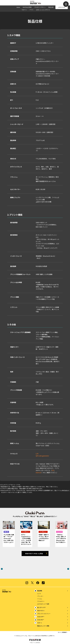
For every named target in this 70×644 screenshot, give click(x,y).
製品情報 (40, 591)
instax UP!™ (41, 617)
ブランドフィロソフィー (44, 614)
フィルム (40, 599)
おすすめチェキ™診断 (43, 604)
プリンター (40, 596)
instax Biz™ (41, 620)
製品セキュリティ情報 (43, 626)
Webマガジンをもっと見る (34, 554)
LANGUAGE (62, 7)
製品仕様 (51, 7)
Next (68, 569)
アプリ (31, 10)
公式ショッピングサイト (43, 10)
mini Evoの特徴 (27, 7)
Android (38, 473)
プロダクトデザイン (40, 7)
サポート (24, 10)
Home (18, 7)
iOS (53, 470)
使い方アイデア (41, 608)
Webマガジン (41, 611)
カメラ (39, 594)
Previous (2, 569)
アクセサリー (41, 601)
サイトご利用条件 (62, 632)
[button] (66, 4)
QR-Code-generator (42, 456)
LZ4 (37, 454)
